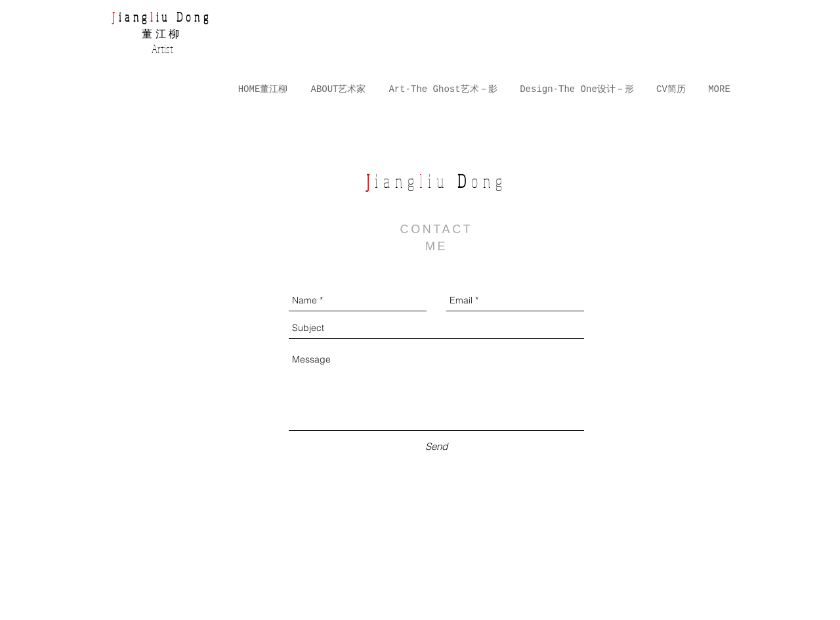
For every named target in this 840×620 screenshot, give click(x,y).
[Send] (436, 446)
